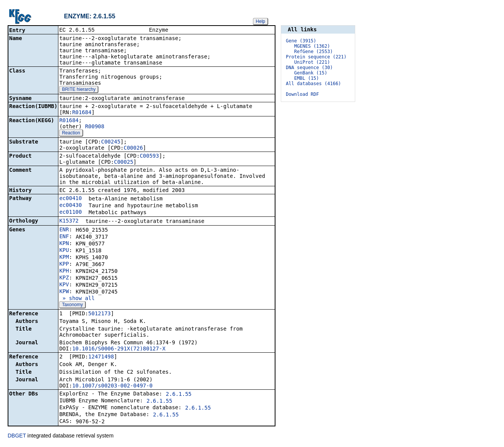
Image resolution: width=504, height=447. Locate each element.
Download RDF (302, 94)
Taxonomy (72, 305)
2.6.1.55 (179, 395)
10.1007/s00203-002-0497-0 (112, 386)
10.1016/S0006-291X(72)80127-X (119, 349)
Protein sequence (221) (316, 57)
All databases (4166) (313, 84)
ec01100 (70, 213)
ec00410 (70, 199)
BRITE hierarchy (79, 90)
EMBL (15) (307, 78)
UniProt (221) (312, 62)
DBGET (17, 436)
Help (260, 21)
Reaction (71, 134)
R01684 (82, 113)
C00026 (133, 148)
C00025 (124, 163)
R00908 (95, 127)
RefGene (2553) (313, 52)
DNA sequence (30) (309, 68)
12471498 (101, 357)
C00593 (149, 157)
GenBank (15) (311, 73)
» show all (77, 299)
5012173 (99, 314)
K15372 (69, 221)
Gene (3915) (301, 41)
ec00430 (70, 206)
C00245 (111, 142)
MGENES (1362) (312, 46)
